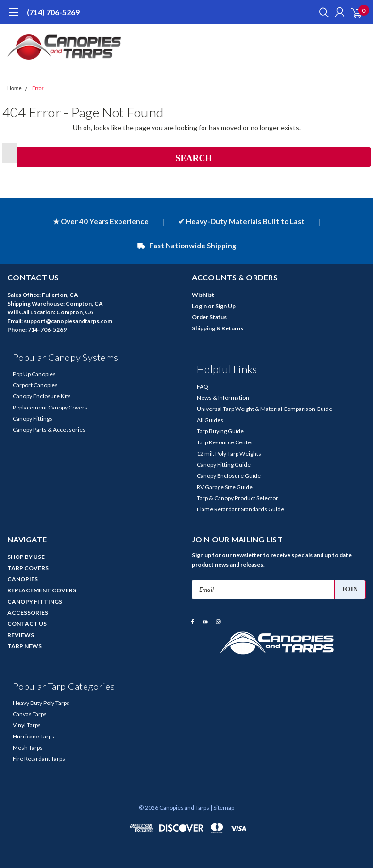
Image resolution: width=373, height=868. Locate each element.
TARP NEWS (25, 646)
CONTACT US (27, 624)
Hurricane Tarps (34, 736)
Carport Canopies (35, 385)
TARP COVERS (28, 568)
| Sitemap (222, 808)
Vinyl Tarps (27, 725)
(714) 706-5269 (53, 12)
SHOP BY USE (26, 557)
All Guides (210, 420)
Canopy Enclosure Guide (229, 476)
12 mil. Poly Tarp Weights (229, 453)
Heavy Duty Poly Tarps (41, 703)
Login (199, 306)
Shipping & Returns (218, 328)
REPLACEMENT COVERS (42, 590)
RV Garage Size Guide (225, 487)
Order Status (209, 317)
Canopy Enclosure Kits (42, 396)
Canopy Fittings (33, 418)
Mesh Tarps (28, 747)
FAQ (203, 386)
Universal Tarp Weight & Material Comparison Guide (264, 409)
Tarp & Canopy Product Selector (237, 498)
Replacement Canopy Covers (50, 407)
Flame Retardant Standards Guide (240, 509)
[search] (322, 12)
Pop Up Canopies (34, 374)
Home (15, 89)
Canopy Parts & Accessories (49, 430)
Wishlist (203, 295)
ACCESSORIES (28, 613)
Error (38, 89)
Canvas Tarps (30, 714)
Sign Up (225, 306)
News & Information (223, 398)
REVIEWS (21, 635)
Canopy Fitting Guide (224, 465)
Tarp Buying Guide (220, 431)
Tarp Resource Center (225, 442)
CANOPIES (23, 579)
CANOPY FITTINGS (35, 601)
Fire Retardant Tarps (39, 759)
